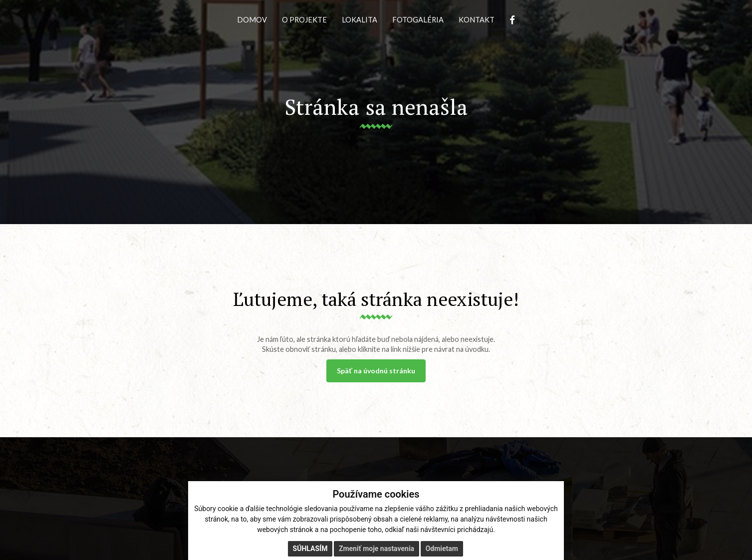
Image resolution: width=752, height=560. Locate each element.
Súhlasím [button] (310, 549)
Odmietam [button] (442, 549)
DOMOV (252, 20)
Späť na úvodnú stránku (376, 371)
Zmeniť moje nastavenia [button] (376, 549)
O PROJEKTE (304, 20)
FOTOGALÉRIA (418, 20)
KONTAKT (477, 20)
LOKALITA (360, 20)
